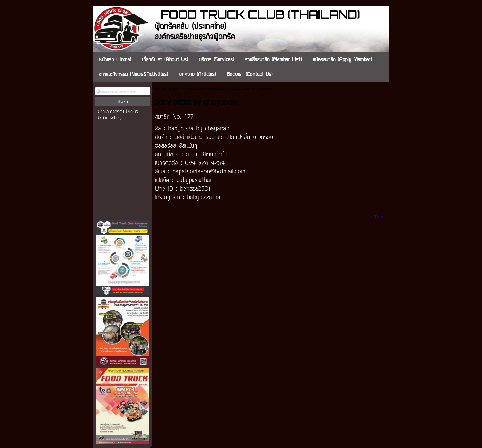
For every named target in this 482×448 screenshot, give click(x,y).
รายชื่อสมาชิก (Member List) (206, 89)
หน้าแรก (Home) (167, 89)
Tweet (380, 217)
